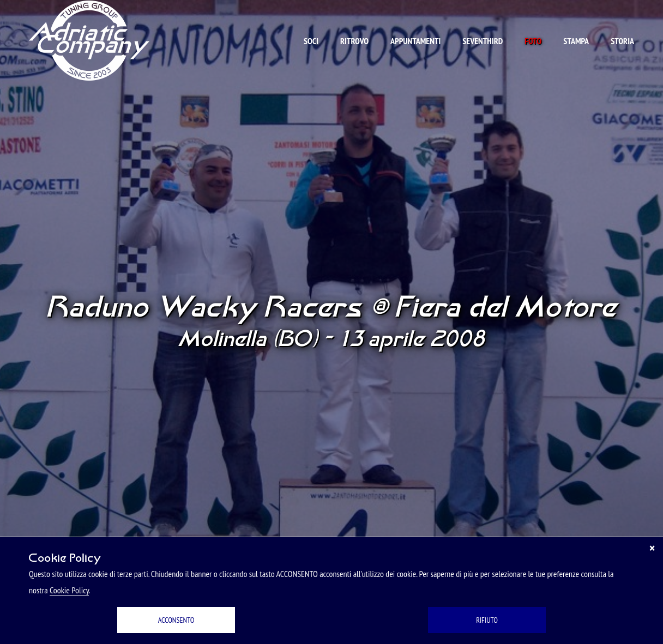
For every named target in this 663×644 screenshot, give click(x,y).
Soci (311, 41)
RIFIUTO (487, 620)
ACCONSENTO (176, 620)
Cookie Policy (69, 590)
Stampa (576, 41)
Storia (622, 41)
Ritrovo (354, 41)
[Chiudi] (652, 548)
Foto (533, 41)
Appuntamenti (415, 41)
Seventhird (483, 41)
